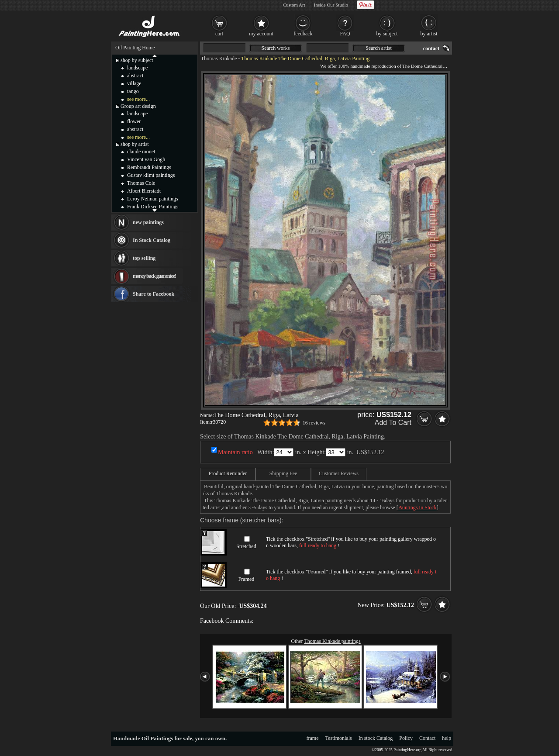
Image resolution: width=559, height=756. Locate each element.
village (134, 83)
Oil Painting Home (135, 48)
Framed (247, 579)
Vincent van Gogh (146, 159)
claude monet (141, 152)
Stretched (246, 546)
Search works (276, 48)
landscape (137, 68)
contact (431, 48)
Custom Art (294, 5)
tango (133, 91)
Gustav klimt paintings (151, 175)
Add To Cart (393, 423)
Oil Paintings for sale (167, 738)
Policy (406, 738)
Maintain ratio (235, 452)
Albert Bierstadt (144, 191)
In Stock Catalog (152, 240)
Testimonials (339, 738)
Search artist (379, 48)
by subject (387, 34)
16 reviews (314, 423)
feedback (303, 34)
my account (261, 34)
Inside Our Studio (331, 5)
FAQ (345, 34)
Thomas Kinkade (219, 59)
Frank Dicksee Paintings (153, 207)
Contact (427, 738)
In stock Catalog (376, 738)
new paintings (148, 222)
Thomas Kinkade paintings (332, 641)
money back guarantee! (154, 276)
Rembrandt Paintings (149, 167)
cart (219, 34)
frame (313, 738)
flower (134, 121)
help (447, 738)
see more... (138, 99)
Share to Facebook (154, 294)
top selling (144, 258)
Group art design (138, 106)
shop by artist (135, 144)
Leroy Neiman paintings (153, 199)
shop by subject (137, 60)
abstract (135, 76)
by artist (429, 34)
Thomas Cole (141, 183)
